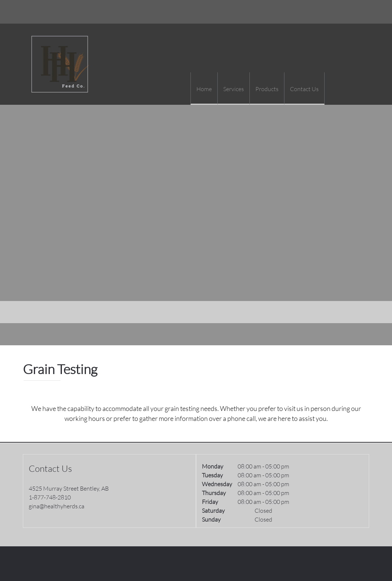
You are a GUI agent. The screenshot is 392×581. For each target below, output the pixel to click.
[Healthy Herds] (60, 64)
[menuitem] (204, 89)
